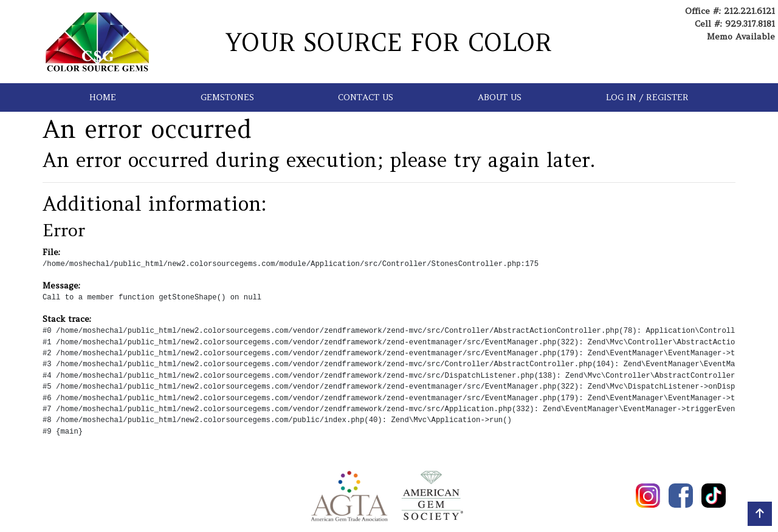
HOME (103, 97)
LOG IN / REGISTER (647, 97)
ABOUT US (500, 97)
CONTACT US (366, 97)
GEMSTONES (227, 97)
